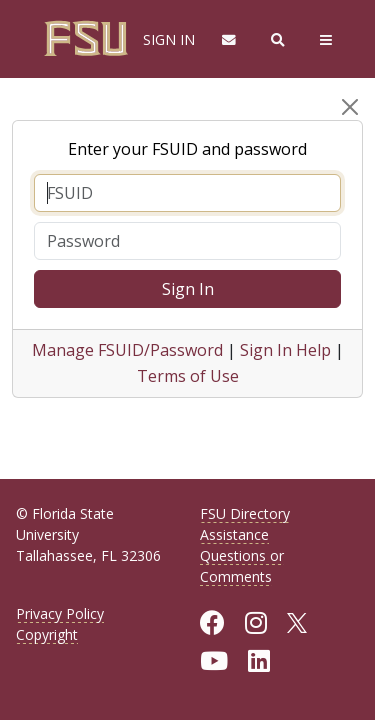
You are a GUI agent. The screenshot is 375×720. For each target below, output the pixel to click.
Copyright (47, 634)
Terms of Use (188, 376)
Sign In (188, 289)
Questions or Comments (242, 566)
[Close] (350, 107)
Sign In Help (285, 350)
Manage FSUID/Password (127, 350)
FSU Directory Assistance (245, 524)
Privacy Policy (60, 613)
